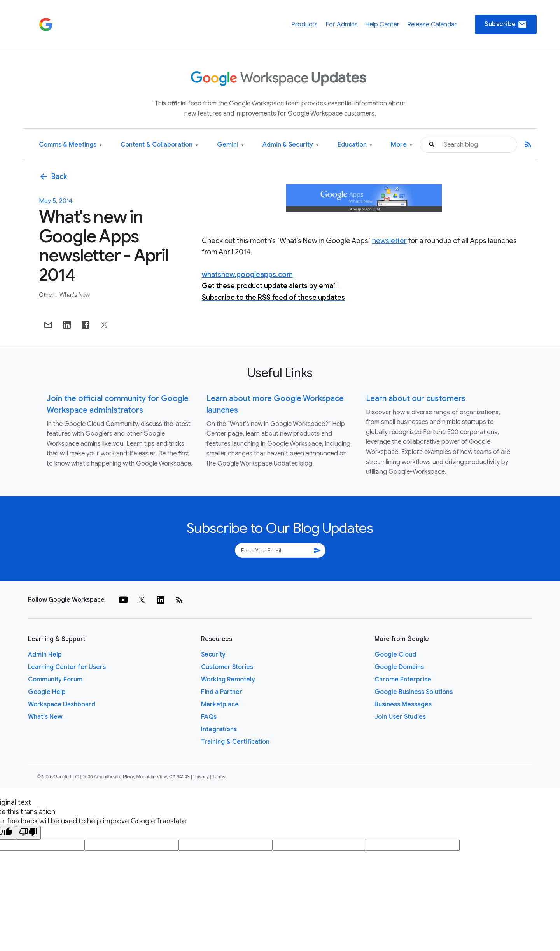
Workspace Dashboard (62, 704)
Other (47, 295)
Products (304, 25)
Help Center (382, 25)
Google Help (47, 692)
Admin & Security (290, 145)
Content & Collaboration (159, 145)
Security (213, 655)
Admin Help (45, 655)
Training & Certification (235, 742)
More (402, 145)
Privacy (201, 777)
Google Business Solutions (414, 692)
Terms (219, 777)
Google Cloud (395, 655)
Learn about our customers (416, 398)
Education (355, 145)
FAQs (209, 717)
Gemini (230, 145)
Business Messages (403, 704)
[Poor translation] (28, 833)
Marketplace (220, 704)
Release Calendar (432, 25)
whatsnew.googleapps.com (247, 275)
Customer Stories (227, 667)
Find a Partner (222, 692)
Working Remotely (228, 680)
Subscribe (506, 25)
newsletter (389, 241)
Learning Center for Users (67, 667)
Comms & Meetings (70, 145)
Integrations (219, 729)
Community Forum (55, 680)
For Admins (342, 25)
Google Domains (399, 667)
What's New (75, 295)
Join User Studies (400, 717)
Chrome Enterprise (403, 680)
